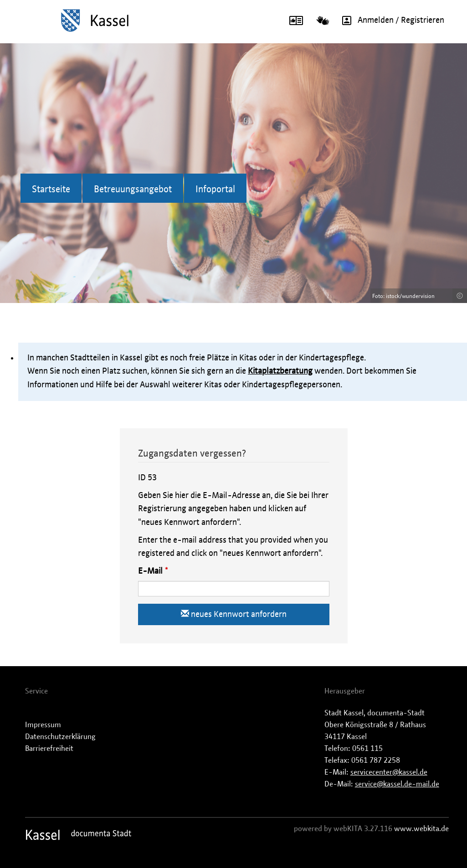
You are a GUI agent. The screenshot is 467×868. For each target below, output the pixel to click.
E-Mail (150, 571)
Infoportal (215, 190)
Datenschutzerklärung (60, 737)
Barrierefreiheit (49, 749)
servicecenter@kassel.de (389, 772)
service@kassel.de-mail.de (397, 784)
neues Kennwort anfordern (234, 614)
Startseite (51, 190)
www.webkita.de (421, 829)
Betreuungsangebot (133, 190)
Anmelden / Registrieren (390, 21)
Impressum (43, 725)
